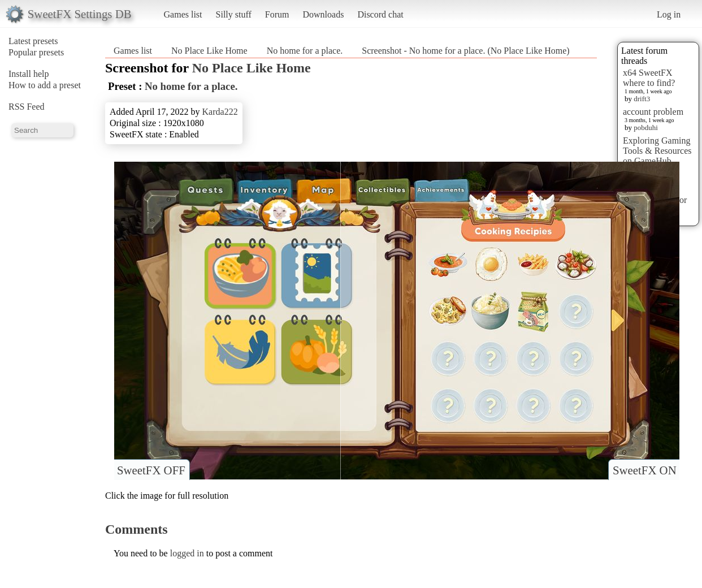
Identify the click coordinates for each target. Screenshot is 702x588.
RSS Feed (27, 107)
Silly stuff (234, 14)
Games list (183, 14)
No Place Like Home (209, 51)
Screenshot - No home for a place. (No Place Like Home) (465, 51)
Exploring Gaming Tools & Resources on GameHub (657, 151)
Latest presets (33, 41)
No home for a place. (305, 51)
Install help (29, 74)
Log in (669, 14)
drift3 (642, 99)
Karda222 (220, 112)
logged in (187, 553)
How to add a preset (45, 85)
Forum (277, 14)
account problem (653, 112)
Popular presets (36, 52)
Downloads (323, 14)
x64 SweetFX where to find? (649, 78)
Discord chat (380, 14)
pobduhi (646, 127)
